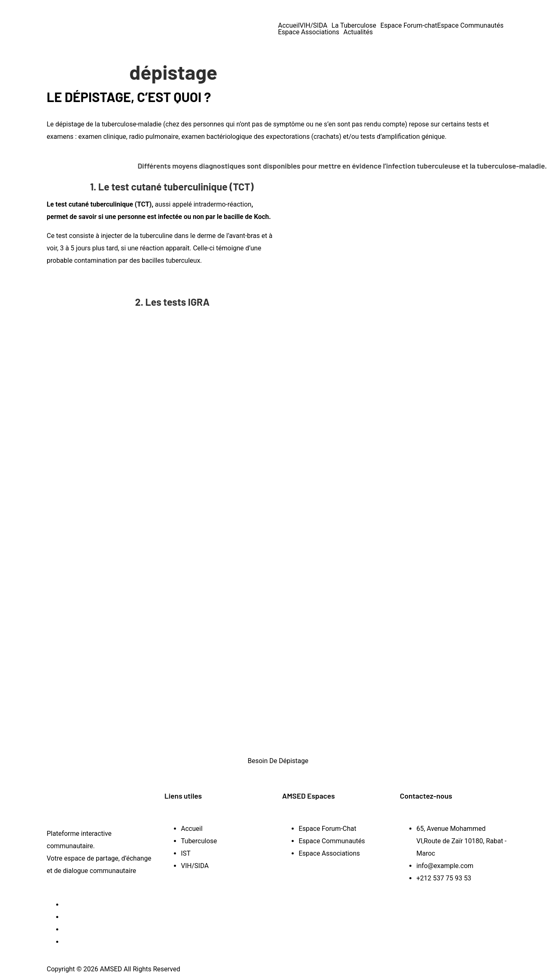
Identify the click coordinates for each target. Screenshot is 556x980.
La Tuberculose (354, 26)
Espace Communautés (470, 26)
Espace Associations (309, 32)
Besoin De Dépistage (278, 761)
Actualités (358, 32)
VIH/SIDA (313, 26)
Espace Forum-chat (409, 26)
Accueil (289, 26)
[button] (315, 26)
